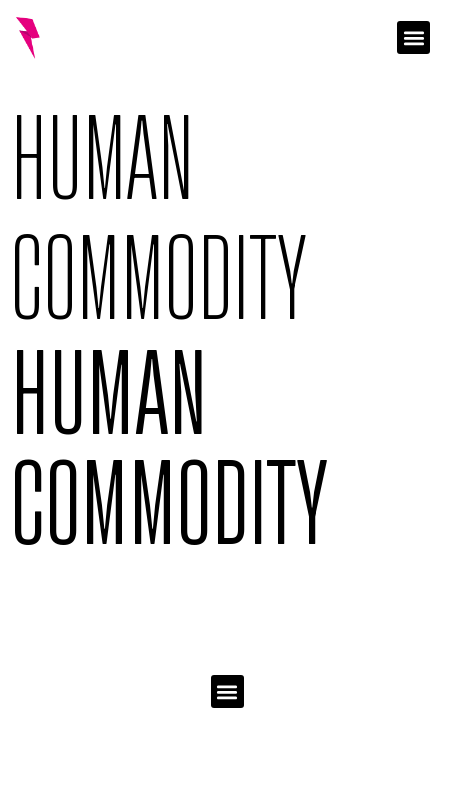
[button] (413, 37)
